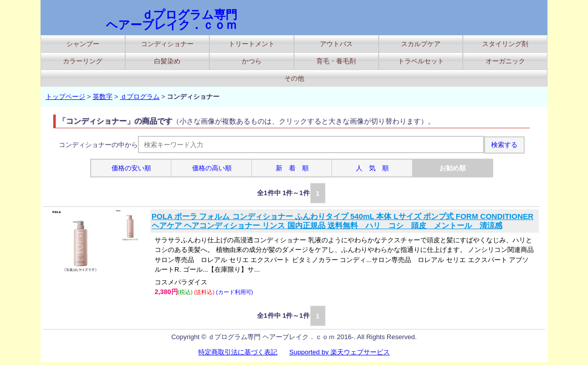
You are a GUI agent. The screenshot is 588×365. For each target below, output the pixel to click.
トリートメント (252, 44)
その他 (294, 78)
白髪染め (167, 61)
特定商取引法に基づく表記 (238, 352)
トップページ (65, 97)
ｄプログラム (140, 97)
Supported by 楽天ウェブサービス (340, 352)
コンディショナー (167, 44)
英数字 (103, 97)
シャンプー (83, 44)
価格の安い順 (131, 168)
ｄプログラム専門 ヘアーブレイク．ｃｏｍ (172, 20)
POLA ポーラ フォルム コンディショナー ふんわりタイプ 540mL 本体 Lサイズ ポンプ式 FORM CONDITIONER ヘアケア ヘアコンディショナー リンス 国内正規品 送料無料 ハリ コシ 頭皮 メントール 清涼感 (342, 221)
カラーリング (83, 61)
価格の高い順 (212, 168)
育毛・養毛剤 (336, 61)
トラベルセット (421, 61)
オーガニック (505, 61)
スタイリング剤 (505, 44)
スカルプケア (421, 44)
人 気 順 (372, 168)
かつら (252, 61)
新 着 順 (292, 168)
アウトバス (336, 44)
